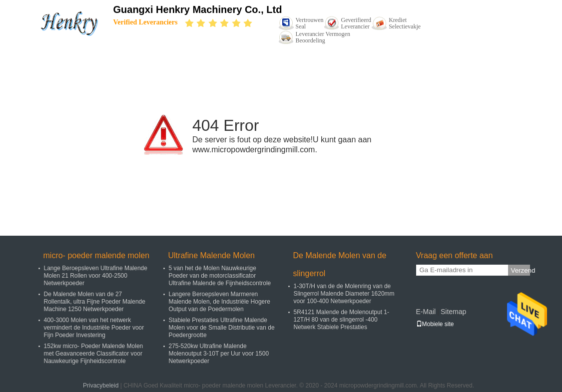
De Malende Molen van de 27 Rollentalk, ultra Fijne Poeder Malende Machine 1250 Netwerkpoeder (95, 302)
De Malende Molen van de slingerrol (340, 264)
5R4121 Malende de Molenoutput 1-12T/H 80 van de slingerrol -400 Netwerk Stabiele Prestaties (341, 320)
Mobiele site (435, 324)
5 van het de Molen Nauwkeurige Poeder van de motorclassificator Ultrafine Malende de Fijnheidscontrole (220, 276)
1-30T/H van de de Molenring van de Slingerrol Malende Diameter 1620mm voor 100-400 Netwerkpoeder (344, 294)
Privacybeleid (101, 386)
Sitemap (453, 312)
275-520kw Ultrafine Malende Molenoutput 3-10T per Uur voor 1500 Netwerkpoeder (219, 354)
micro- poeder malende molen (97, 255)
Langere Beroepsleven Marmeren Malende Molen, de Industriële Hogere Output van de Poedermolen (220, 302)
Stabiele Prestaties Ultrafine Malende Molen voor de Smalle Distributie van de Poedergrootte (222, 328)
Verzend (521, 270)
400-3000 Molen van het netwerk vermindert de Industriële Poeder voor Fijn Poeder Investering (94, 328)
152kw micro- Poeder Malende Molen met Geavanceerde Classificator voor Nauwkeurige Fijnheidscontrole (94, 354)
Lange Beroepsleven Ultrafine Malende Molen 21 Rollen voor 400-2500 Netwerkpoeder (96, 276)
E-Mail (426, 312)
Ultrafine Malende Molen (212, 255)
